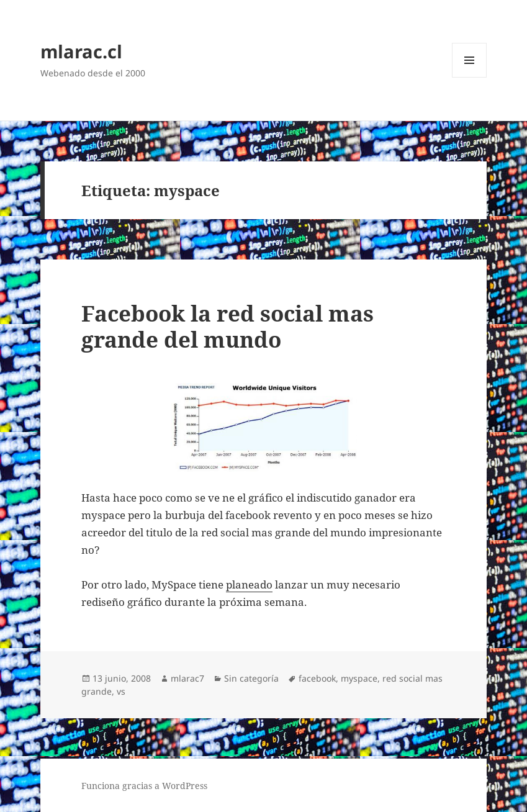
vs (121, 691)
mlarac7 (187, 678)
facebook (317, 678)
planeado (249, 584)
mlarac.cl (81, 51)
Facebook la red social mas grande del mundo (227, 326)
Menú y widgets (470, 77)
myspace (359, 678)
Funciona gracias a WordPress (144, 786)
